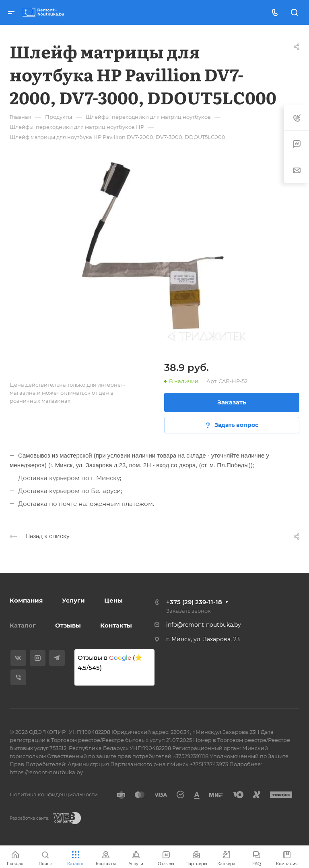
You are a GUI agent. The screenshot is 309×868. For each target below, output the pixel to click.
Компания (26, 600)
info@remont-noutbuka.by (204, 625)
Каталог (23, 625)
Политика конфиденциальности (54, 794)
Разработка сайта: (29, 818)
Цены (113, 600)
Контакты (116, 625)
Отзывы (68, 625)
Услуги (73, 600)
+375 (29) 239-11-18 (194, 602)
